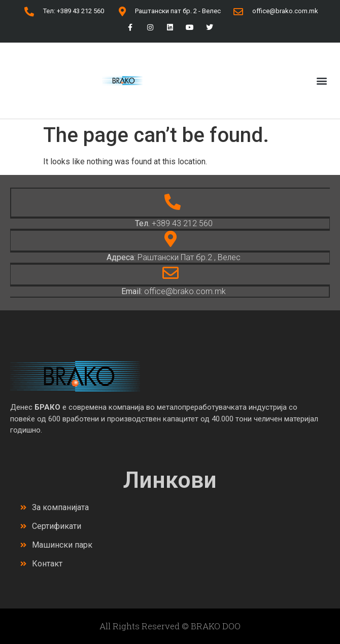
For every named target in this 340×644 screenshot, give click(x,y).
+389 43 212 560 (174, 223)
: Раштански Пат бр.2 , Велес (174, 257)
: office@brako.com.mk (174, 291)
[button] (321, 80)
